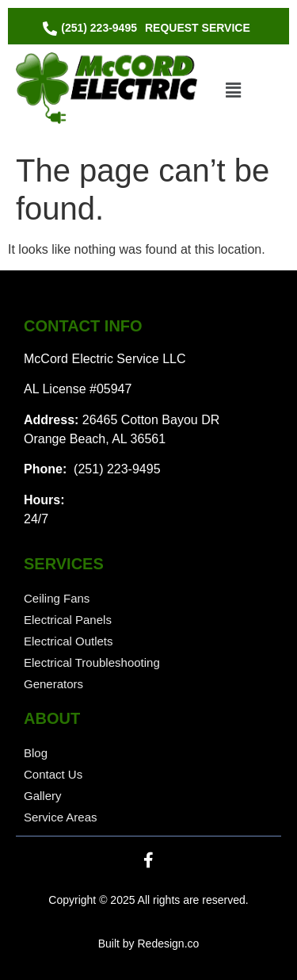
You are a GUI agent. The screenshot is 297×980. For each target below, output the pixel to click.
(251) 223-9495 (116, 469)
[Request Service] (198, 28)
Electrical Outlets (69, 641)
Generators (53, 684)
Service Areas (61, 817)
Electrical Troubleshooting (92, 662)
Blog (36, 753)
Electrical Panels (68, 620)
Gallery (43, 796)
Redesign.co (168, 944)
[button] (233, 90)
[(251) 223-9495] (92, 28)
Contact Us (53, 774)
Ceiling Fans (57, 598)
